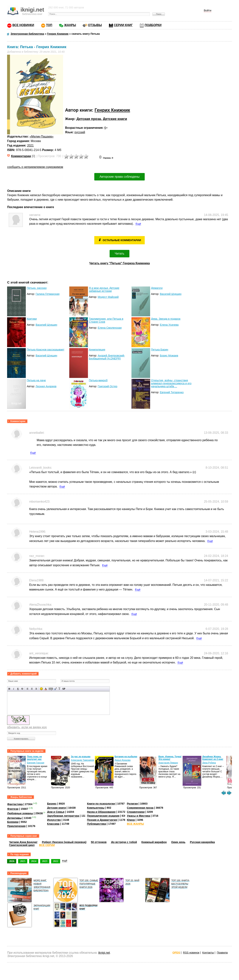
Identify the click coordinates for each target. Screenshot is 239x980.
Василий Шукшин (171, 294)
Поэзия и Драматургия (102, 820)
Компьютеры (96, 808)
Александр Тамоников (83, 760)
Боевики (13, 822)
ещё (65, 861)
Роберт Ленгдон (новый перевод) (64, 842)
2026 (12, 861)
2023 (45, 861)
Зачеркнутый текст (22, 689)
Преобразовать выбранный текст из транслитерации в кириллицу (59, 689)
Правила (222, 953)
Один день (178, 842)
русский (80, 132)
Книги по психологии (101, 804)
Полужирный (9, 689)
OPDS (176, 953)
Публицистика (97, 824)
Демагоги (157, 288)
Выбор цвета (46, 689)
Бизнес (52, 804)
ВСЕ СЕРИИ (47, 845)
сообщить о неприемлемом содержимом (35, 167)
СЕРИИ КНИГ (123, 25)
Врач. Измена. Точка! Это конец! (170, 758)
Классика (53, 824)
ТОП (49, 25)
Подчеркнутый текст (18, 689)
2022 (56, 861)
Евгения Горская (36, 763)
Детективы (14, 818)
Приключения (16, 826)
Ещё (138, 224)
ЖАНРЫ (70, 25)
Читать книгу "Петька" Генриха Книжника (119, 263)
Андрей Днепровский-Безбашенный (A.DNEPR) (107, 357)
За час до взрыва (81, 757)
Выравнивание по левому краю (28, 689)
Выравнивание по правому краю (36, 689)
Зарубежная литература (63, 816)
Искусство (54, 820)
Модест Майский (108, 297)
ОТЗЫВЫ (95, 25)
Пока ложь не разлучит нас (35, 758)
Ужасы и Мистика (139, 816)
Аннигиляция (97, 350)
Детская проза (89, 119)
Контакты (208, 953)
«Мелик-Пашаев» (41, 137)
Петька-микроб (98, 380)
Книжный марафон (154, 842)
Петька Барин (160, 350)
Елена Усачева (169, 325)
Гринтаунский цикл (22, 845)
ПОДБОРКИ (153, 25)
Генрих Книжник (112, 110)
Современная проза (140, 808)
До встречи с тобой (124, 842)
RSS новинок (191, 953)
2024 (34, 861)
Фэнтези (13, 809)
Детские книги (115, 119)
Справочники (136, 812)
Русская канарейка (202, 842)
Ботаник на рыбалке (126, 757)
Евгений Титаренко (172, 392)
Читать (120, 254)
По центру (32, 689)
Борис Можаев (169, 356)
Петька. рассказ (37, 288)
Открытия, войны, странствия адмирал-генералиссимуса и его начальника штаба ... (171, 383)
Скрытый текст (51, 689)
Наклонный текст (14, 689)
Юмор (131, 820)
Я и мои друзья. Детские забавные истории (104, 289)
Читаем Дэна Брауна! (23, 842)
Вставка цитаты (55, 689)
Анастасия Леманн (168, 763)
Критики (32, 319)
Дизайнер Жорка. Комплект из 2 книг (213, 758)
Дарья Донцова (122, 760)
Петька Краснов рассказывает (45, 350)
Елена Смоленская (110, 328)
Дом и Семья (56, 812)
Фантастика (15, 804)
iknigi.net (104, 953)
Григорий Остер (107, 386)
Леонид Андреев (46, 386)
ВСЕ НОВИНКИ (23, 25)
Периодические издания (103, 816)
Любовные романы (20, 813)
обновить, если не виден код (27, 727)
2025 (23, 861)
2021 (30, 145)
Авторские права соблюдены (119, 177)
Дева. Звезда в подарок (166, 319)
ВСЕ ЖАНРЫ (135, 824)
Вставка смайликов (41, 689)
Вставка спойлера (64, 689)
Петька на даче (36, 380)
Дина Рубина (209, 763)
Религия (132, 804)
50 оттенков (99, 842)
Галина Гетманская (48, 294)
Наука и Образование (101, 812)
